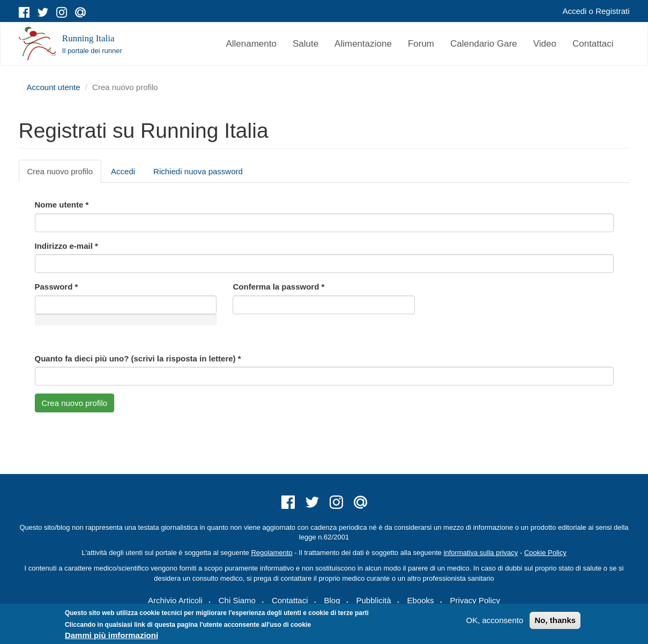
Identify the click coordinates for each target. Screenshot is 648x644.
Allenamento (251, 44)
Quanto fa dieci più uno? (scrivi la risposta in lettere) (138, 358)
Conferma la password (278, 287)
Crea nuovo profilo (65, 174)
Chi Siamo (237, 600)
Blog (332, 600)
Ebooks (421, 600)
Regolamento (271, 553)
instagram (62, 12)
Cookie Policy (545, 553)
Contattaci (593, 44)
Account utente (54, 87)
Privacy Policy (475, 600)
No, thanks (555, 620)
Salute (306, 44)
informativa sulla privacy (481, 553)
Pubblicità (374, 600)
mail (80, 12)
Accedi (574, 11)
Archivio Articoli (175, 600)
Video (545, 44)
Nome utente (62, 205)
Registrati (612, 11)
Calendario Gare (484, 44)
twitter (43, 12)
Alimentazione (363, 44)
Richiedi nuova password (198, 171)
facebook (24, 12)
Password (57, 287)
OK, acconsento (495, 620)
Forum (421, 44)
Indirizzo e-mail (66, 246)
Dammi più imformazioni (111, 635)
